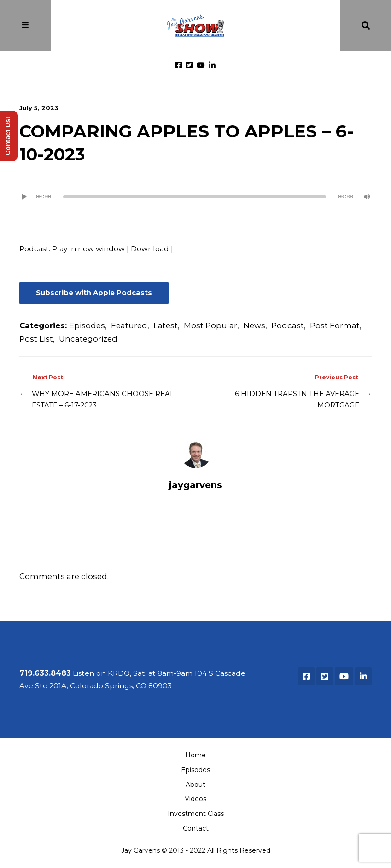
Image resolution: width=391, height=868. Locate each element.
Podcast (288, 325)
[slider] (194, 197)
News (254, 325)
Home (195, 755)
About (195, 785)
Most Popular (210, 325)
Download (150, 249)
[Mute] (367, 197)
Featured (129, 325)
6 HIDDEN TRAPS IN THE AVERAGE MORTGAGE (297, 399)
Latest (166, 325)
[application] (195, 193)
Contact (196, 828)
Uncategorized (88, 339)
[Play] (24, 197)
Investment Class (196, 814)
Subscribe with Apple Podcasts (94, 293)
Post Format (335, 325)
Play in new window (88, 249)
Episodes (87, 325)
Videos (195, 799)
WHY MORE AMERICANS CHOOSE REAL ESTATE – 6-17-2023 (103, 399)
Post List (36, 339)
